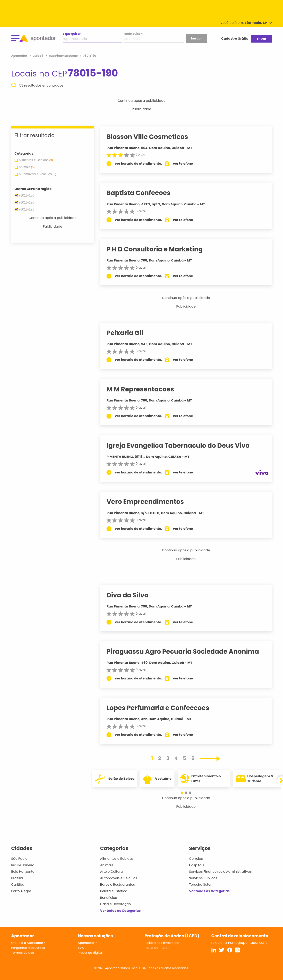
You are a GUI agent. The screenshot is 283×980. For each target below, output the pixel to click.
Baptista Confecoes (143, 193)
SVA (81, 948)
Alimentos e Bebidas (117, 859)
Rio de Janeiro (23, 865)
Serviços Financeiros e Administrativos (220, 872)
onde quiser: (133, 34)
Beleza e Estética (114, 891)
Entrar (262, 39)
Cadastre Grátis (235, 39)
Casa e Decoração (116, 904)
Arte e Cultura (111, 872)
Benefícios (108, 898)
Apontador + (88, 943)
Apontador (20, 56)
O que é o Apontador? (28, 943)
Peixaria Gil (129, 333)
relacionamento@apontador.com (239, 943)
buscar (196, 38)
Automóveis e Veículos (119, 878)
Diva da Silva (132, 595)
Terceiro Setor (200, 885)
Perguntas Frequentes (28, 948)
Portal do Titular (157, 948)
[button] (184, 793)
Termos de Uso (23, 953)
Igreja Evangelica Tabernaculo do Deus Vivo (182, 445)
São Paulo (19, 859)
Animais (107, 865)
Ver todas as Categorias (120, 911)
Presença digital (90, 953)
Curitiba (18, 885)
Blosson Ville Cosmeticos (151, 137)
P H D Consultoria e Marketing (159, 249)
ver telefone (187, 164)
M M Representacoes (144, 389)
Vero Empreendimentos (149, 502)
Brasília (17, 878)
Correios (196, 859)
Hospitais (196, 865)
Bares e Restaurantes (117, 885)
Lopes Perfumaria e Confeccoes (162, 708)
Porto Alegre (21, 891)
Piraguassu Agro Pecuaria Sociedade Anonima (187, 651)
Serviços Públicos (203, 878)
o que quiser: (72, 34)
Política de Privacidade (162, 943)
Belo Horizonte (23, 872)
